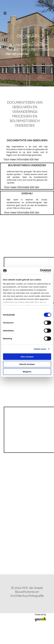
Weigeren (27, 372)
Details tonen (40, 349)
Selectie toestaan (27, 364)
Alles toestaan (27, 357)
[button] (17, 54)
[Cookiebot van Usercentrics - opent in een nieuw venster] (40, 271)
